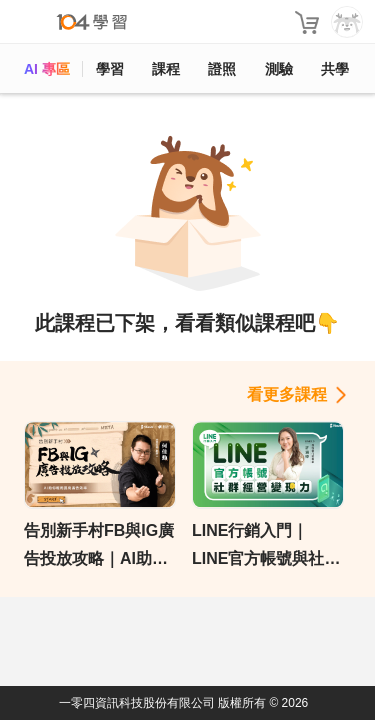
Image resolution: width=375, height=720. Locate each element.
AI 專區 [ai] (47, 69)
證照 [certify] (222, 69)
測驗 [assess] (279, 69)
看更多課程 (287, 394)
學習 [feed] (110, 69)
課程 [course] (166, 69)
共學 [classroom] (335, 69)
